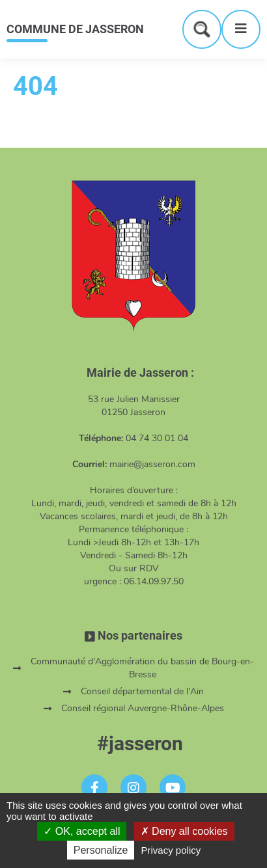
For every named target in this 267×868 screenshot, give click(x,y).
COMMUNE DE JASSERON (75, 29)
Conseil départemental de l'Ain (142, 691)
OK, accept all (82, 831)
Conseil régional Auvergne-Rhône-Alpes (143, 708)
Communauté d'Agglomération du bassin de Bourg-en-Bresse (142, 668)
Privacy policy (171, 850)
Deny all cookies (184, 831)
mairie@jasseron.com (152, 464)
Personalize (101, 850)
